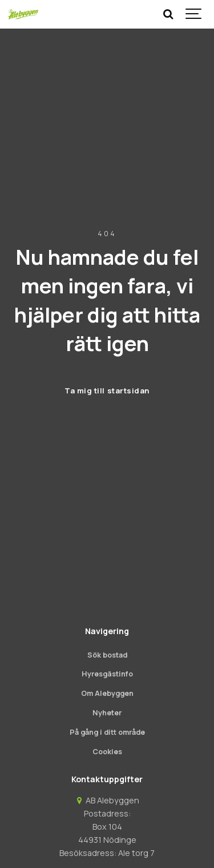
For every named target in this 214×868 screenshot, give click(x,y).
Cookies (107, 752)
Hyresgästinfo (107, 674)
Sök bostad (107, 655)
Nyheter (107, 713)
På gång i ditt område (107, 732)
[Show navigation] (194, 14)
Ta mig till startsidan (107, 391)
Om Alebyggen (107, 693)
